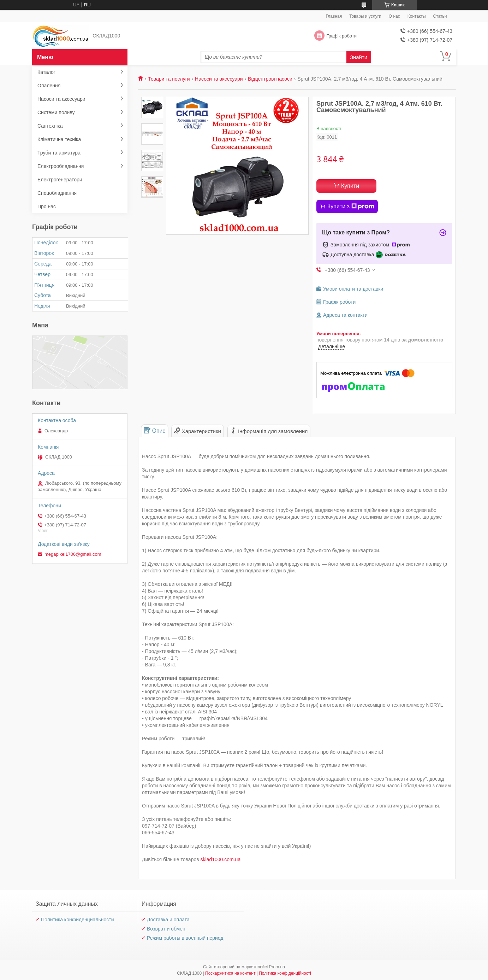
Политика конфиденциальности (78, 920)
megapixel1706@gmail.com (73, 554)
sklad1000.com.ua (221, 859)
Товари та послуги (169, 79)
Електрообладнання (61, 166)
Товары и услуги (365, 16)
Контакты (417, 16)
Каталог (46, 72)
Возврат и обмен (166, 929)
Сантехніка (50, 126)
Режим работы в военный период (185, 938)
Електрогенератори (60, 180)
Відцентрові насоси (270, 79)
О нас (394, 16)
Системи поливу (56, 112)
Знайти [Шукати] (359, 57)
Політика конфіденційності (285, 973)
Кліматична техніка (59, 139)
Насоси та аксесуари (219, 79)
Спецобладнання (57, 193)
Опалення (49, 86)
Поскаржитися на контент (230, 973)
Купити (350, 186)
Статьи (440, 16)
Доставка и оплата (168, 920)
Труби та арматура (59, 153)
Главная (334, 16)
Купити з (351, 206)
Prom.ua (277, 967)
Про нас (47, 206)
